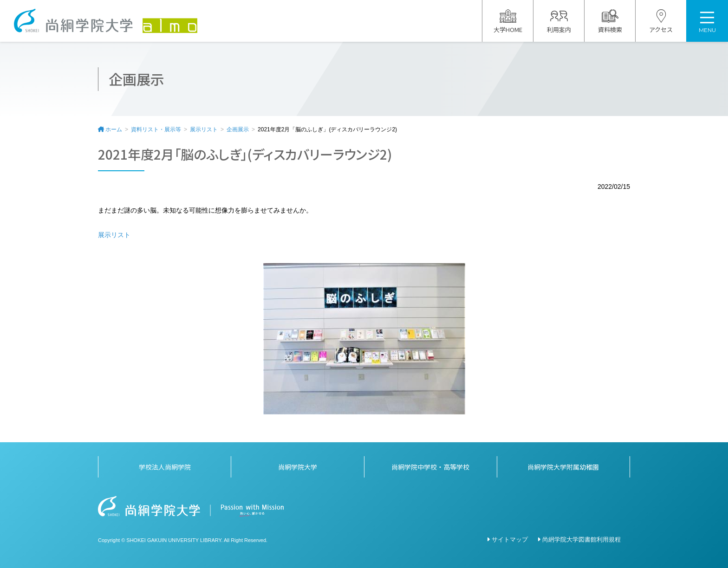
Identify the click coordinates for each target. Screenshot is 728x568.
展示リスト (204, 129)
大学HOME (508, 22)
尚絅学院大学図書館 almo (106, 21)
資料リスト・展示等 (156, 129)
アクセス (661, 22)
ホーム (114, 129)
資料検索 (610, 22)
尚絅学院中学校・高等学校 (430, 467)
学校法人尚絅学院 (165, 467)
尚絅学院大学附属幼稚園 (563, 467)
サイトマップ (510, 539)
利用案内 (559, 22)
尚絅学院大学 (298, 467)
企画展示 (238, 129)
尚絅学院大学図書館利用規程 (582, 539)
